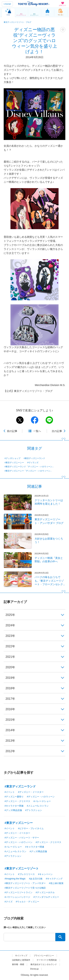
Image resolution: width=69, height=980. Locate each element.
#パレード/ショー (42, 801)
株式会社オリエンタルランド (44, 964)
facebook (35, 420)
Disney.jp (34, 969)
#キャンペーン (45, 874)
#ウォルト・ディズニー (28, 902)
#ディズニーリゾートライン (18, 892)
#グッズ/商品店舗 (13, 810)
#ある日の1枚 (36, 879)
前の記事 (12, 431)
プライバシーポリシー (44, 956)
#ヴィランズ (33, 463)
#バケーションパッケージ (17, 897)
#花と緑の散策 (56, 883)
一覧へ (37, 431)
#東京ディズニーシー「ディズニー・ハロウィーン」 (28, 471)
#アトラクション (34, 810)
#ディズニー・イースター (31, 792)
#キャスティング (54, 879)
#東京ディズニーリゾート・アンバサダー (25, 883)
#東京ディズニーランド (34, 458)
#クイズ (9, 902)
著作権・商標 (17, 964)
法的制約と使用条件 (20, 960)
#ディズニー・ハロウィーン (41, 797)
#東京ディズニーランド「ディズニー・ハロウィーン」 (29, 467)
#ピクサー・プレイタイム (31, 828)
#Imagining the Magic (15, 879)
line (49, 420)
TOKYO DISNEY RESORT (34, 4)
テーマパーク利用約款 (47, 960)
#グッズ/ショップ (13, 458)
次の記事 (57, 431)
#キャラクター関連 (14, 806)
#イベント (10, 792)
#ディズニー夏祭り (14, 797)
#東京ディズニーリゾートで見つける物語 (25, 888)
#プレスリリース (26, 874)
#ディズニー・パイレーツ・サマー (22, 838)
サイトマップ (20, 956)
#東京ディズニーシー (14, 463)
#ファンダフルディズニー (46, 897)
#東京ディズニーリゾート (22, 868)
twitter (20, 420)
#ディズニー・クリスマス (17, 801)
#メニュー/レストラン (38, 806)
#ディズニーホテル (45, 892)
